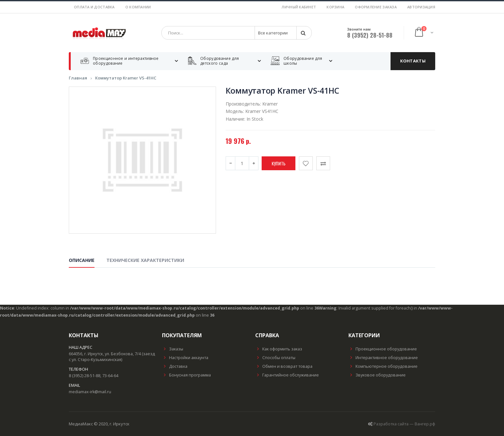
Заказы (173, 349)
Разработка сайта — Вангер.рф (404, 424)
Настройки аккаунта (185, 358)
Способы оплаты (275, 358)
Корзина (335, 7)
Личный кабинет (299, 7)
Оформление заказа (376, 7)
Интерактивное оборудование (383, 358)
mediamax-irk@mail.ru (90, 392)
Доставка (175, 366)
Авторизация (421, 7)
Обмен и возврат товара (284, 366)
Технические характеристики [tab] (145, 260)
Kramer (270, 104)
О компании (138, 7)
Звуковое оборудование (377, 375)
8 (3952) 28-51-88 (370, 35)
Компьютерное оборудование (383, 366)
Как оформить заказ (279, 349)
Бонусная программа (186, 375)
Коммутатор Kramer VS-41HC (126, 78)
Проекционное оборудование (383, 349)
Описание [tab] (82, 260)
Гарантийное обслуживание (287, 375)
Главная (78, 78)
